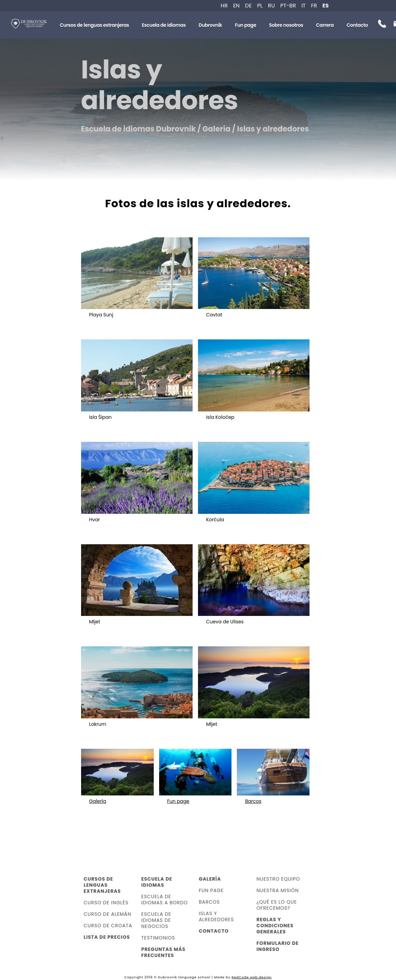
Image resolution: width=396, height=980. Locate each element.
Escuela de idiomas (164, 25)
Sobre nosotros (286, 25)
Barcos (209, 902)
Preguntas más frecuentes (163, 952)
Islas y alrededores (216, 916)
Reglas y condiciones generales (275, 926)
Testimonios (158, 938)
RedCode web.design (252, 977)
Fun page (245, 25)
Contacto (357, 25)
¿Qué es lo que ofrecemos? (277, 905)
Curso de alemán (108, 914)
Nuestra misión (278, 890)
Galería (210, 879)
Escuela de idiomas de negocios (156, 920)
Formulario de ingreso (278, 946)
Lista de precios (107, 937)
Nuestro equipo (278, 879)
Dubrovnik (210, 25)
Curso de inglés (106, 903)
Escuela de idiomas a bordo (165, 900)
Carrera (325, 25)
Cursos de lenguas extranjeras (94, 25)
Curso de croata (108, 926)
